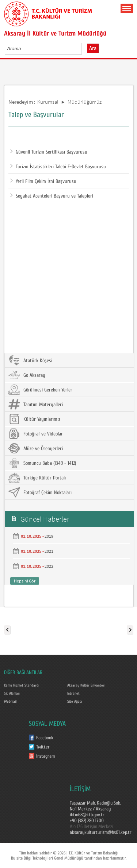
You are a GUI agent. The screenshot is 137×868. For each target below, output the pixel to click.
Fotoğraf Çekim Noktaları (40, 492)
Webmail (10, 702)
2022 (49, 566)
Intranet (73, 694)
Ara (93, 48)
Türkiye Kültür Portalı (37, 478)
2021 (49, 551)
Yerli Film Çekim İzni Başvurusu (43, 181)
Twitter (43, 747)
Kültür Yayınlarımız (34, 419)
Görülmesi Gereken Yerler (40, 390)
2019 (49, 536)
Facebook (45, 738)
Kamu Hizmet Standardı (22, 685)
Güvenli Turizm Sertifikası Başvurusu (49, 152)
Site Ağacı (75, 702)
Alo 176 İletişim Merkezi (92, 827)
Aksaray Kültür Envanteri (86, 685)
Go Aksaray (27, 375)
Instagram (45, 756)
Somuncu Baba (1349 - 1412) (42, 463)
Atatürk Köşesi (30, 360)
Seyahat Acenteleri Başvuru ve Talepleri (52, 196)
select (84, 48)
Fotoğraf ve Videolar (36, 434)
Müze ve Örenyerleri (36, 448)
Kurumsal (48, 102)
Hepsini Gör (25, 581)
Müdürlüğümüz (85, 102)
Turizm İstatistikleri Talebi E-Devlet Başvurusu (58, 167)
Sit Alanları (12, 694)
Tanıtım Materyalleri (36, 404)
